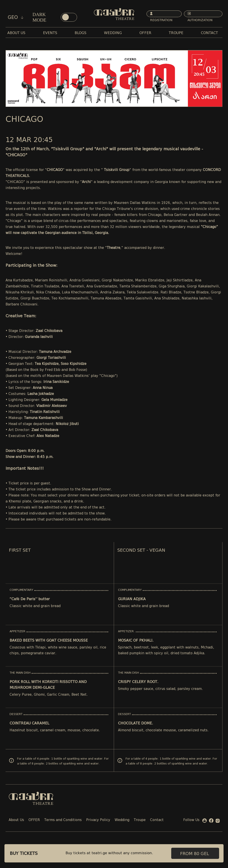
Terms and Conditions (63, 820)
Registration (162, 14)
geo (16, 17)
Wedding (122, 820)
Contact (157, 820)
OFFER (34, 820)
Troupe (140, 820)
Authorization (200, 14)
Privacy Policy (98, 820)
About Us (16, 820)
